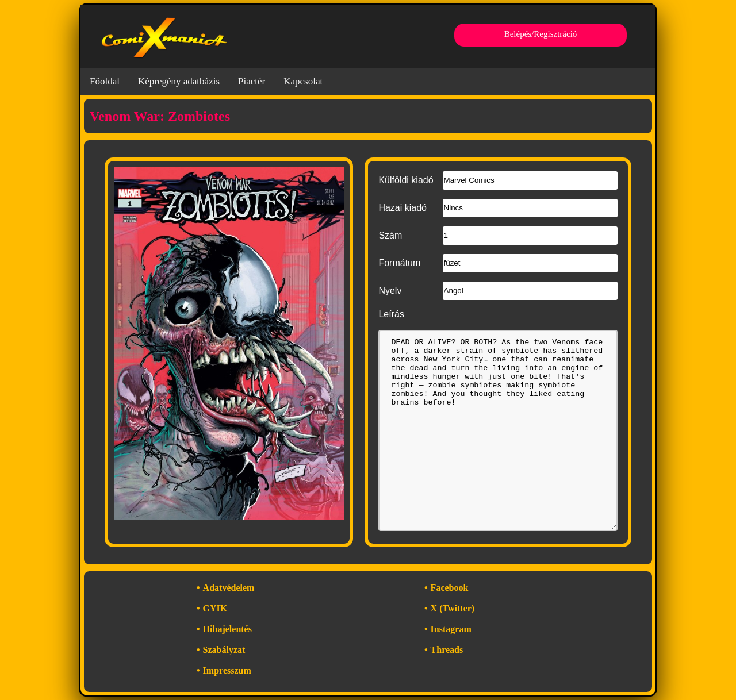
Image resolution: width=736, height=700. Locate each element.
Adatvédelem (229, 588)
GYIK (215, 608)
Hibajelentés (227, 629)
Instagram (451, 629)
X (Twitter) (453, 608)
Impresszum (227, 670)
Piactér (252, 81)
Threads (447, 650)
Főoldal (105, 81)
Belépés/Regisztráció (541, 34)
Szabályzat (224, 650)
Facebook (450, 588)
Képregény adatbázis (179, 81)
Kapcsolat (303, 81)
